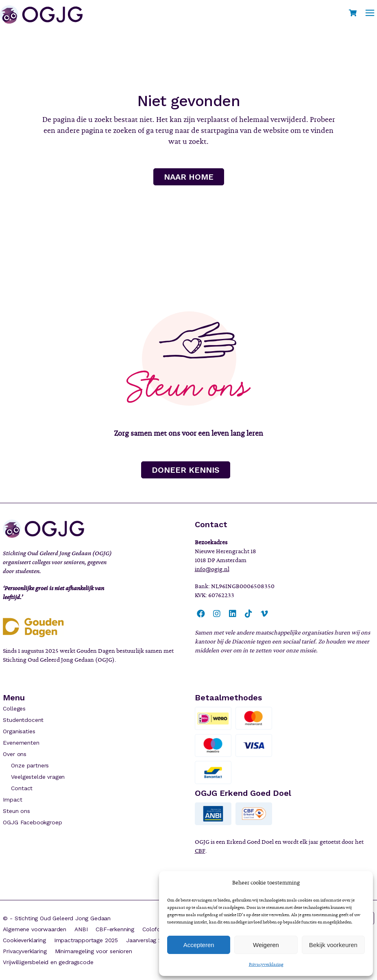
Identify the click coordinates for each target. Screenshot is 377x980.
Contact (22, 788)
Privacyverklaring (266, 964)
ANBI (81, 929)
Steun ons (16, 811)
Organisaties (19, 731)
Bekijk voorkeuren (333, 945)
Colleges (14, 708)
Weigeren (266, 945)
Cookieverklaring (24, 940)
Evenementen (21, 743)
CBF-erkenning (115, 929)
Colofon (153, 929)
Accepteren (199, 945)
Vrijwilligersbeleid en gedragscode (48, 962)
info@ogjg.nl (212, 569)
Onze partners (30, 765)
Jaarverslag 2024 (149, 940)
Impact (12, 800)
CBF (200, 851)
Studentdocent (23, 720)
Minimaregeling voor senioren (94, 951)
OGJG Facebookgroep (32, 822)
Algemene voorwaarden (35, 929)
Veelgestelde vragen (38, 777)
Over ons (15, 754)
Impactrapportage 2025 (86, 940)
